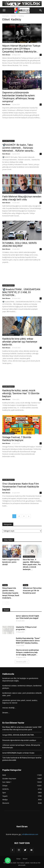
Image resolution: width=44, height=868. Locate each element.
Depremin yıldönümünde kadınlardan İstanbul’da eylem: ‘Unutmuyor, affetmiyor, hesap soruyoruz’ (19, 97)
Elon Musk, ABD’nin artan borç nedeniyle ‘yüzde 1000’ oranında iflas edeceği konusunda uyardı (22, 728)
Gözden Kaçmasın (8, 42)
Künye (19, 859)
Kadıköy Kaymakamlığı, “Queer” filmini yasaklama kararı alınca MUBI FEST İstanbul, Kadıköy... (28, 641)
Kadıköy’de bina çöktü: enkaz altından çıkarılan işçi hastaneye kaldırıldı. (20, 342)
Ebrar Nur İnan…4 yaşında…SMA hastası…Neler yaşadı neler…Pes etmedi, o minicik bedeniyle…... (32, 565)
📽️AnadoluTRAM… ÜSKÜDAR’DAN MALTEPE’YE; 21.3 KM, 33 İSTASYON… (21, 292)
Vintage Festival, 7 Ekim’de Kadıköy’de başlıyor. (17, 439)
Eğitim (5, 239)
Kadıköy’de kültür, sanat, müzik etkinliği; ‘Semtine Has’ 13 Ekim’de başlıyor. (21, 393)
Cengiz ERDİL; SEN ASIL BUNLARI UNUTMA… (19, 735)
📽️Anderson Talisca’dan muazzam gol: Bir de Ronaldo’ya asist (32, 591)
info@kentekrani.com (30, 834)
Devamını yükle (22, 662)
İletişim (25, 859)
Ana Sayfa (6, 16)
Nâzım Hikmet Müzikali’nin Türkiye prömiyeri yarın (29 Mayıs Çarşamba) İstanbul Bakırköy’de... (21, 49)
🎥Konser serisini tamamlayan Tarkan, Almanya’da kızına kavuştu (21, 746)
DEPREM (5, 89)
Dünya (5, 557)
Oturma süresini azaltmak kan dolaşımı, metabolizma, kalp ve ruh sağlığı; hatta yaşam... (27, 652)
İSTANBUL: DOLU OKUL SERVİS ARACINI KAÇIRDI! (20, 244)
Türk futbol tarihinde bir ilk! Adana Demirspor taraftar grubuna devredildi (22, 759)
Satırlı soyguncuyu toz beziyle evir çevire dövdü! (11, 562)
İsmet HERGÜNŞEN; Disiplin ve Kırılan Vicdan (18, 753)
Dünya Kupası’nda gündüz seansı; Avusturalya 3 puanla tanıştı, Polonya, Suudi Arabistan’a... (11, 593)
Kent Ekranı (6, 55)
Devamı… (6, 713)
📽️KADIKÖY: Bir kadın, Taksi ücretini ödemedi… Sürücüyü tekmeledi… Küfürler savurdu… (19, 148)
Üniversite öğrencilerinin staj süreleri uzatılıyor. (19, 740)
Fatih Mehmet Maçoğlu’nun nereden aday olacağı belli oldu (22, 198)
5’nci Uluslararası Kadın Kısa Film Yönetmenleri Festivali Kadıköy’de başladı (21, 487)
